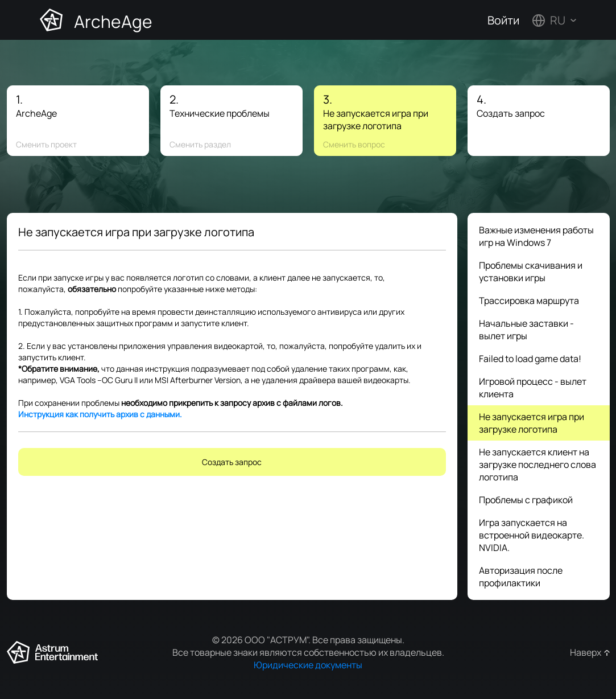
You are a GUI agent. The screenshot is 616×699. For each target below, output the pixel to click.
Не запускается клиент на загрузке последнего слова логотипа (538, 464)
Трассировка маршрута (529, 301)
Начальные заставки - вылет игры (526, 330)
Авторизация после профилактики (521, 577)
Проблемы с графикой (526, 500)
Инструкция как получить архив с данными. (100, 414)
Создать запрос (232, 462)
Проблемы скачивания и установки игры (531, 272)
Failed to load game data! (530, 359)
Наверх (586, 652)
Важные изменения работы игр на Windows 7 (536, 236)
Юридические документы (308, 665)
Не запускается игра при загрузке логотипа (532, 423)
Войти (503, 20)
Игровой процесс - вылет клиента (533, 388)
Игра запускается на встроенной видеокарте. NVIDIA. (532, 535)
